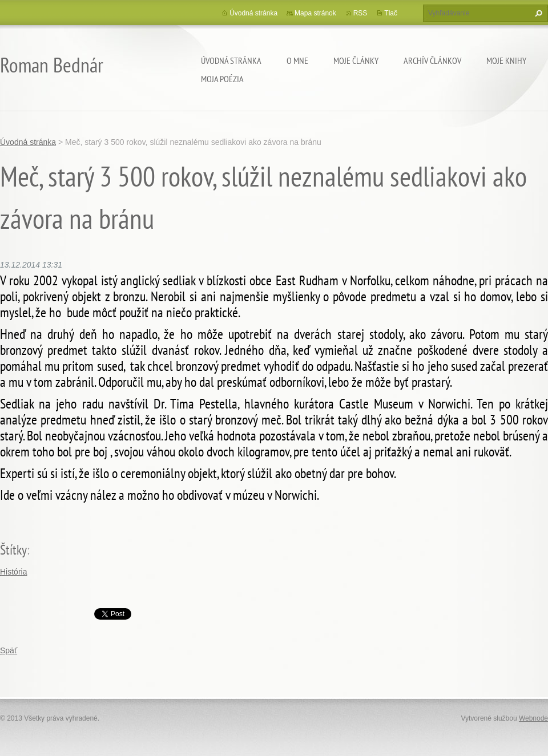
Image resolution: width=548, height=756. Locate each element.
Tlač (391, 13)
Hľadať (537, 13)
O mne (297, 60)
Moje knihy (506, 60)
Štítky (13, 550)
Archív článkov (432, 60)
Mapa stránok (315, 13)
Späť (9, 650)
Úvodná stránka (231, 60)
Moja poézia (222, 79)
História (13, 572)
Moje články (356, 60)
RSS (360, 13)
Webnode (533, 718)
